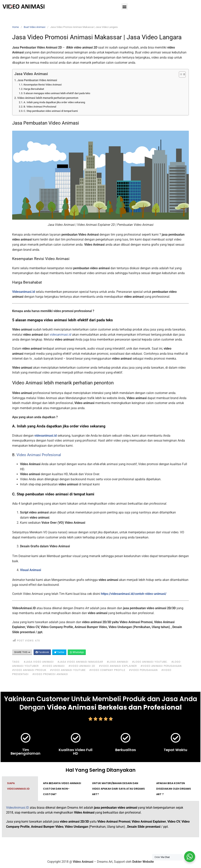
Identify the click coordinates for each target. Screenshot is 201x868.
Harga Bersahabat (34, 89)
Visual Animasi (31, 570)
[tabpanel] (100, 819)
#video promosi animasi (50, 674)
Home (16, 27)
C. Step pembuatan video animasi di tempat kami (51, 111)
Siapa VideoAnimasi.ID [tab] (18, 786)
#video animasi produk (29, 670)
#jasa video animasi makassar (80, 662)
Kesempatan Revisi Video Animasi (43, 85)
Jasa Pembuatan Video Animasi (37, 80)
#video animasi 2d (82, 666)
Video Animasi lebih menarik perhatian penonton (48, 98)
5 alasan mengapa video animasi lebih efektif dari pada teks (57, 93)
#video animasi (54, 666)
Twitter (59, 652)
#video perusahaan (143, 670)
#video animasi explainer (118, 666)
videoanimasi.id (46, 436)
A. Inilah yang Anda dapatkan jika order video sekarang (54, 102)
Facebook (42, 652)
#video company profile (107, 670)
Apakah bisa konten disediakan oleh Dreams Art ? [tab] (174, 789)
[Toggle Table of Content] (180, 74)
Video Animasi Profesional (39, 455)
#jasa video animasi (39, 662)
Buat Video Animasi (35, 27)
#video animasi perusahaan (161, 666)
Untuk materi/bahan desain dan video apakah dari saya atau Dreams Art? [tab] (118, 789)
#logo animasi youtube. (150, 662)
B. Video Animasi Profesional (40, 107)
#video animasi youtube (68, 670)
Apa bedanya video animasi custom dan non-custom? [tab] (62, 789)
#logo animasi (118, 662)
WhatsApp (77, 652)
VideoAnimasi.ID (18, 808)
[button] (125, 7)
